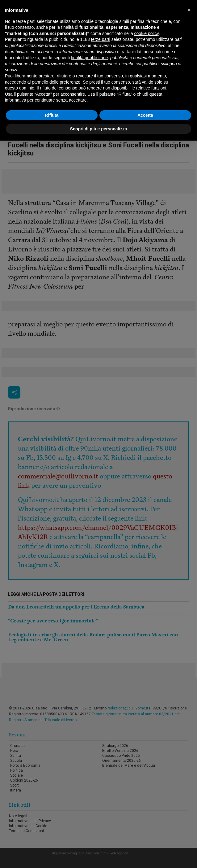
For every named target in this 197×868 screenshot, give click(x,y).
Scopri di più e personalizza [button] (98, 129)
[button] (189, 10)
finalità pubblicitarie (89, 58)
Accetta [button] (145, 115)
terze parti (101, 39)
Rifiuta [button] (52, 115)
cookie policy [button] (147, 33)
